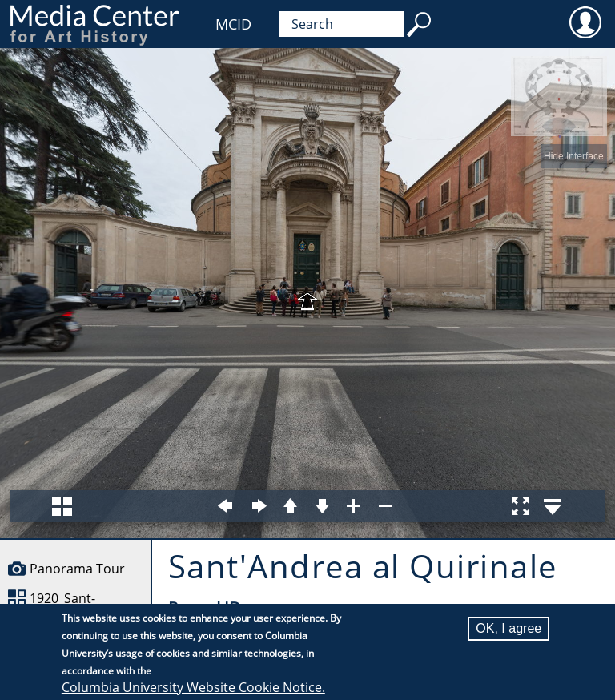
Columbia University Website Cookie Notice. (193, 687)
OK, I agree (508, 628)
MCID (233, 24)
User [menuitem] (585, 22)
